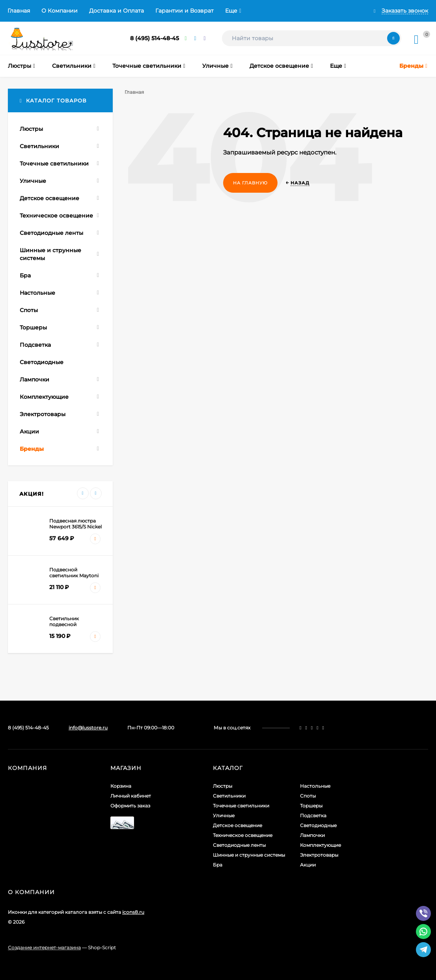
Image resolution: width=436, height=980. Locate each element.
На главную (250, 183)
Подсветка (313, 815)
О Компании (60, 11)
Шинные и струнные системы (249, 855)
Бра (218, 865)
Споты (308, 796)
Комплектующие (320, 845)
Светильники (229, 796)
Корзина (121, 786)
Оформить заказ (130, 806)
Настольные (315, 786)
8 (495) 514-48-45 (155, 38)
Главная (19, 11)
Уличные (224, 815)
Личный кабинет (131, 796)
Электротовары (319, 855)
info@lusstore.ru (88, 728)
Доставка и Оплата (116, 11)
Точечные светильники (241, 806)
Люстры (223, 786)
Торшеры (311, 806)
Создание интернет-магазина (44, 947)
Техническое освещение (243, 835)
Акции (308, 865)
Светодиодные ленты (239, 845)
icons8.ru (133, 912)
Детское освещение (238, 825)
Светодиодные (318, 825)
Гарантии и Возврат (184, 11)
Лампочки (312, 835)
